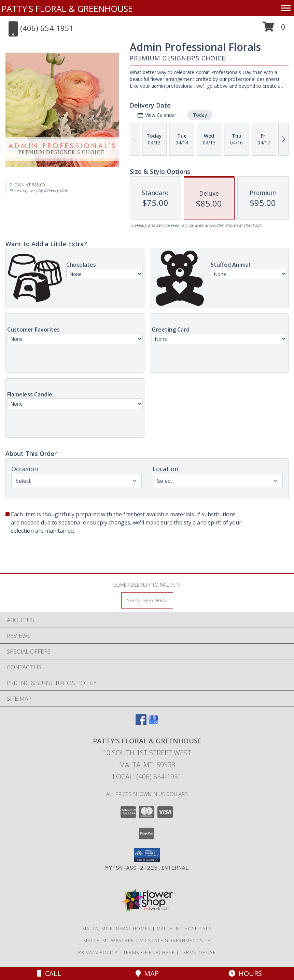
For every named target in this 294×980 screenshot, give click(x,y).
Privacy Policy (98, 952)
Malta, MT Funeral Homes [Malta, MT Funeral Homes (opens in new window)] (117, 928)
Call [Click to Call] (49, 973)
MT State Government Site (175, 940)
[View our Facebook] (141, 723)
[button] (274, 29)
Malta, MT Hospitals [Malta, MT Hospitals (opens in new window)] (184, 928)
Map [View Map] (147, 973)
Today (200, 115)
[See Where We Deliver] (147, 600)
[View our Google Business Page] (153, 723)
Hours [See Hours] (245, 973)
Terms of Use (198, 952)
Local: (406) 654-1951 (147, 777)
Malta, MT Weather (109, 940)
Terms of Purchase (149, 952)
